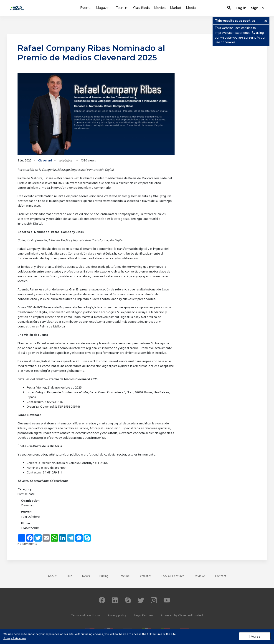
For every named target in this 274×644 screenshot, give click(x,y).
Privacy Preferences (15, 639)
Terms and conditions (86, 616)
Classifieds (141, 8)
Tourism (122, 8)
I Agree (255, 637)
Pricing (104, 576)
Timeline (124, 576)
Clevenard (45, 161)
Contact (221, 576)
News (86, 576)
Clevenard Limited (190, 616)
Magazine (104, 8)
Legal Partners (144, 616)
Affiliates (145, 576)
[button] (266, 21)
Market (176, 8)
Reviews (200, 576)
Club (69, 576)
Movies (160, 8)
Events (86, 8)
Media (191, 8)
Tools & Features (173, 576)
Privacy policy (117, 616)
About (52, 576)
